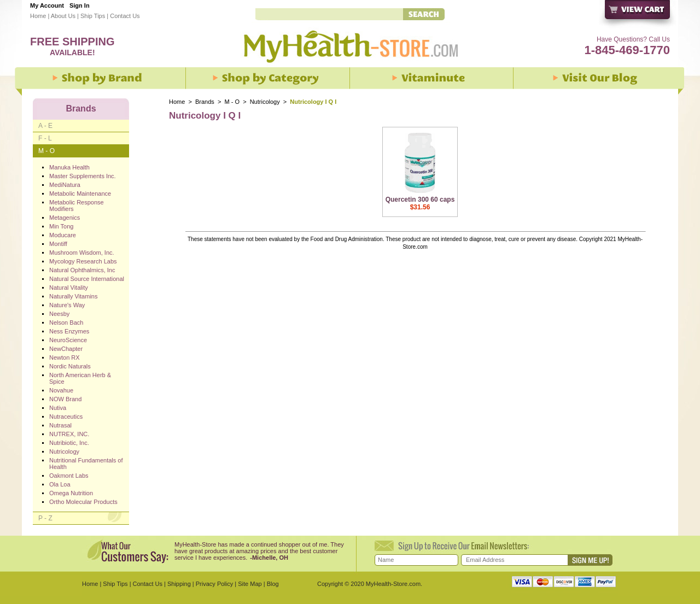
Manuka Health (69, 167)
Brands (205, 102)
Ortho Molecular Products (83, 502)
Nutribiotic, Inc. (69, 443)
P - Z (45, 518)
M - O (232, 102)
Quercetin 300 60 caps (420, 200)
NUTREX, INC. (69, 434)
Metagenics (65, 218)
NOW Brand (65, 399)
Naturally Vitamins (73, 296)
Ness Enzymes (69, 331)
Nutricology (266, 102)
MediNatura (65, 185)
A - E (45, 126)
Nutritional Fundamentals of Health (86, 464)
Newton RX (65, 357)
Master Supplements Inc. (83, 176)
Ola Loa (60, 484)
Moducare (63, 235)
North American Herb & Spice (80, 378)
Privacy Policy (214, 584)
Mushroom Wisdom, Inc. (82, 253)
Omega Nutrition (71, 493)
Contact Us (125, 16)
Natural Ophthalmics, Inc (82, 270)
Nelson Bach (66, 322)
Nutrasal (60, 425)
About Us (63, 16)
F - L (45, 138)
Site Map (250, 584)
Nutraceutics (66, 417)
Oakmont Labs (69, 476)
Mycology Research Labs (83, 261)
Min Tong (61, 226)
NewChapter (66, 349)
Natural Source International (87, 279)
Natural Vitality (69, 288)
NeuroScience (68, 340)
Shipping (179, 584)
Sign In (80, 5)
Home (38, 16)
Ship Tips (93, 16)
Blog (273, 584)
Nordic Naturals (70, 366)
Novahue (61, 390)
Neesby (59, 314)
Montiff (58, 244)
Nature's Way (67, 305)
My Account (47, 5)
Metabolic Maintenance (80, 193)
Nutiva (58, 408)
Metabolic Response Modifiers (77, 206)
